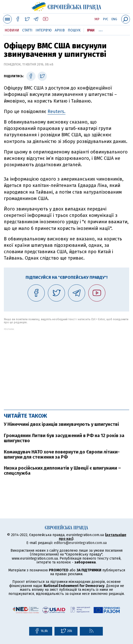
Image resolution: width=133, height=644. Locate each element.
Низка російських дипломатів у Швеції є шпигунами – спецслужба (62, 471)
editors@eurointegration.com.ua (80, 543)
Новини (12, 30)
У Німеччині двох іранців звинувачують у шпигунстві (61, 424)
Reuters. (57, 112)
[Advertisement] (66, 366)
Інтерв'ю (44, 30)
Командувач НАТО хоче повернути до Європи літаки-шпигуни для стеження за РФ (62, 454)
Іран (91, 30)
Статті (27, 30)
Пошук (74, 30)
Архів (60, 30)
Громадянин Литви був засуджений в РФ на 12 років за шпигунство (64, 438)
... (101, 29)
